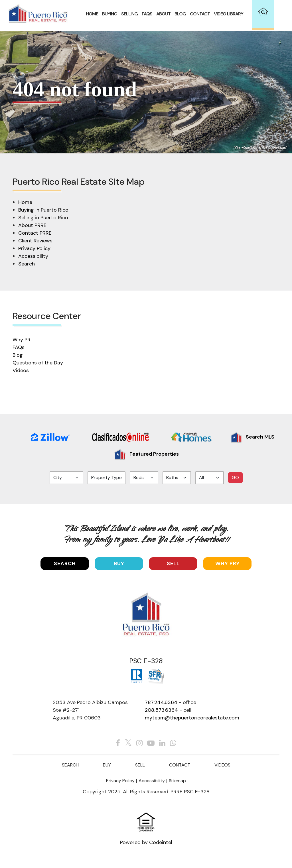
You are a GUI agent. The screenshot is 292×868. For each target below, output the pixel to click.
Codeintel (161, 842)
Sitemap (177, 781)
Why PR (22, 340)
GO (235, 477)
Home (92, 14)
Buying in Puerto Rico (43, 210)
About (163, 14)
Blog (180, 14)
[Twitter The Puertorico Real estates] (128, 743)
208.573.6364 (161, 710)
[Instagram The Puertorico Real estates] (139, 743)
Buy (119, 563)
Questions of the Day (38, 363)
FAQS (147, 14)
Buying (110, 14)
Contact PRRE (35, 233)
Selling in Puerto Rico (43, 218)
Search (27, 264)
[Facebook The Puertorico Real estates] (118, 743)
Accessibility (33, 256)
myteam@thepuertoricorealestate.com (192, 718)
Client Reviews (35, 241)
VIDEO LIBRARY (229, 14)
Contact (200, 14)
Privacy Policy (34, 248)
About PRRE (32, 225)
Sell (173, 563)
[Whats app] (173, 743)
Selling (129, 14)
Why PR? (227, 563)
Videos (21, 370)
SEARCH (65, 563)
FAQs (19, 347)
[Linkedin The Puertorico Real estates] (162, 743)
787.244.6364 (161, 702)
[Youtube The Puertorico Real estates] (151, 743)
